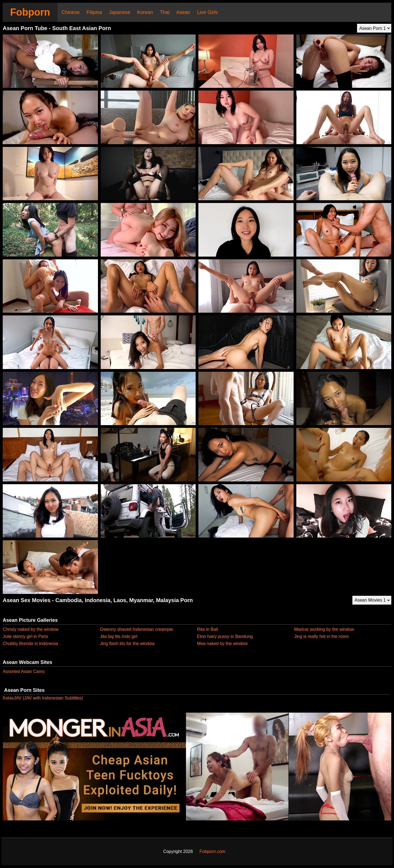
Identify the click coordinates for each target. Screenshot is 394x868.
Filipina (94, 12)
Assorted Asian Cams (24, 671)
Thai (165, 12)
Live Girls (207, 12)
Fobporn (30, 12)
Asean (183, 12)
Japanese (120, 12)
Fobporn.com (212, 851)
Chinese (71, 12)
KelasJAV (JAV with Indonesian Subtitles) (43, 698)
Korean (145, 12)
